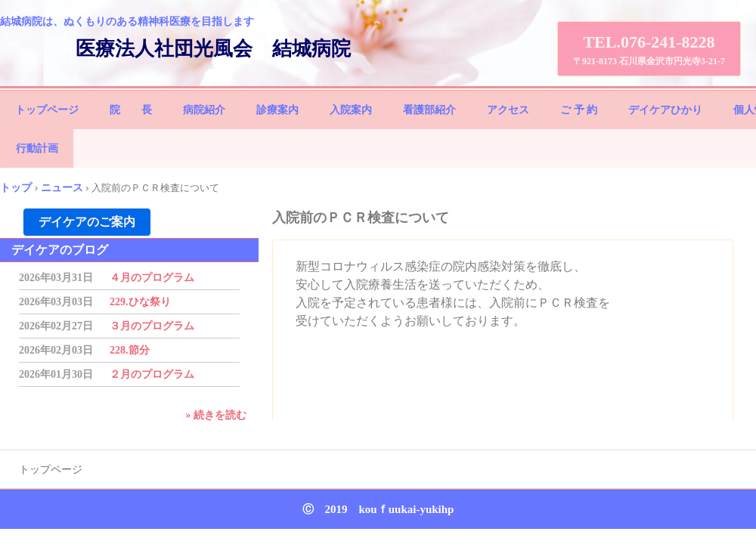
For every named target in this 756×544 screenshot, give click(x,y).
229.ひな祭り (140, 302)
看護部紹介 (429, 110)
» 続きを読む (217, 415)
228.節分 (130, 350)
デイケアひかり (665, 110)
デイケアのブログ (60, 250)
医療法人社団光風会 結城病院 (213, 49)
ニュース (62, 187)
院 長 (131, 110)
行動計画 (37, 148)
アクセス (508, 110)
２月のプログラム (152, 374)
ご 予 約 (579, 110)
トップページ (47, 110)
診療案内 (277, 110)
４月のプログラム (152, 278)
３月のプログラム (152, 326)
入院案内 (351, 110)
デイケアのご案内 (87, 222)
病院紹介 (204, 110)
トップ (16, 187)
